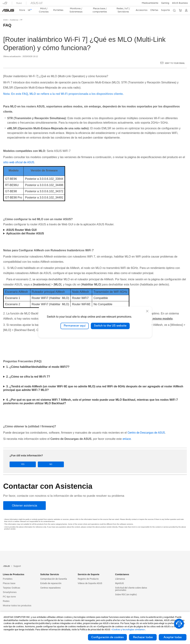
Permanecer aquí (75, 326)
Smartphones (10, 586)
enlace (127, 433)
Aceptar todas (173, 637)
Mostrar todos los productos (17, 599)
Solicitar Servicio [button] (50, 568)
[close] (147, 311)
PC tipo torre (9, 590)
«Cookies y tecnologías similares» (128, 630)
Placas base (9, 577)
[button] (5, 4)
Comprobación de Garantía (54, 573)
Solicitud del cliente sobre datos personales (131, 583)
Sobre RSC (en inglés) (126, 588)
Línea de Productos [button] (14, 568)
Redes (6, 595)
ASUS (5, 14)
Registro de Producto (88, 573)
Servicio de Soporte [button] (89, 568)
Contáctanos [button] (122, 568)
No (41, 458)
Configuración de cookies (107, 637)
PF (21, 14)
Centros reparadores (50, 581)
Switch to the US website (110, 326)
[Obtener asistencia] (24, 499)
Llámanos (120, 573)
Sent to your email (175, 57)
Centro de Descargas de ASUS (146, 426)
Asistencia (14, 14)
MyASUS (119, 577)
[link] (95, 4)
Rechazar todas (143, 637)
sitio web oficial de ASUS (19, 156)
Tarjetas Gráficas (12, 581)
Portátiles (8, 573)
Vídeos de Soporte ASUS (90, 577)
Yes (20, 458)
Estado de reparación (51, 577)
